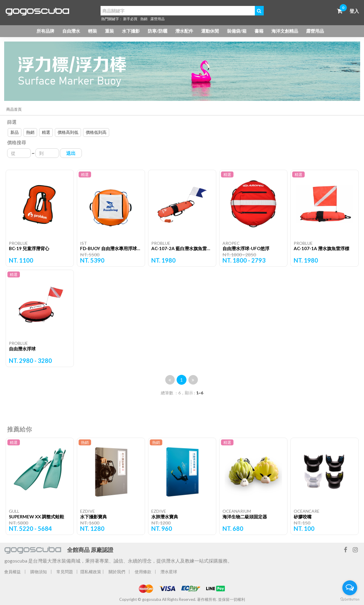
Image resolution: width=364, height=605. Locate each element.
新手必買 (130, 19)
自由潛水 (71, 31)
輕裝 (93, 31)
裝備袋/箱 (237, 31)
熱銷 (144, 19)
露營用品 (158, 19)
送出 (71, 153)
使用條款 (143, 572)
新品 (15, 132)
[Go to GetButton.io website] (350, 599)
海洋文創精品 (285, 31)
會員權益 (12, 572)
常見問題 (65, 572)
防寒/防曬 (158, 31)
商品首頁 (14, 109)
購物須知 (39, 572)
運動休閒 (210, 31)
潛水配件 (184, 31)
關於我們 (117, 572)
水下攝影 (131, 31)
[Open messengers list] (350, 588)
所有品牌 (45, 31)
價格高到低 (68, 132)
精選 (46, 132)
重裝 (109, 31)
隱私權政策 (91, 572)
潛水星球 (169, 572)
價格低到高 (96, 132)
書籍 (259, 31)
